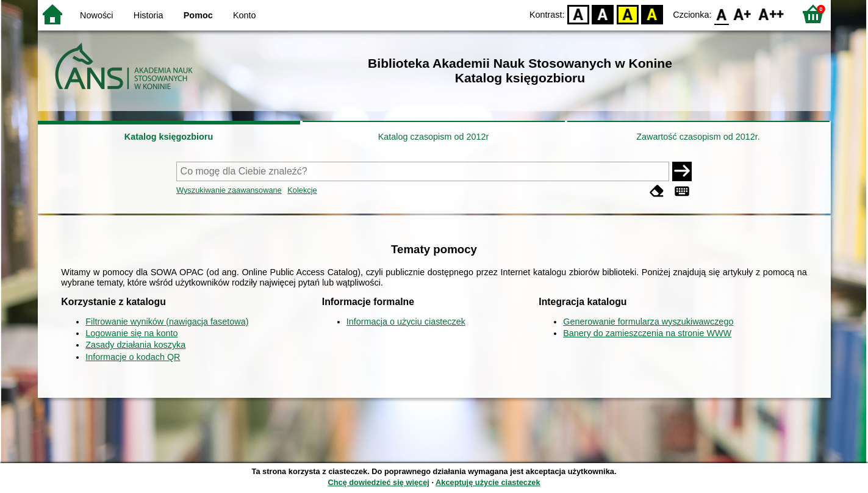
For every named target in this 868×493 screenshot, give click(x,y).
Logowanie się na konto (131, 333)
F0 (722, 14)
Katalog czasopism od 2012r (434, 137)
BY (652, 14)
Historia (149, 15)
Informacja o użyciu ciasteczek (406, 322)
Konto (245, 15)
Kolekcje (302, 190)
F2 (771, 14)
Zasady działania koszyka (135, 345)
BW (603, 14)
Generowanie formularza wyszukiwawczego (648, 322)
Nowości (96, 15)
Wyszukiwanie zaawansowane (229, 190)
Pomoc (198, 15)
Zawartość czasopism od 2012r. (698, 137)
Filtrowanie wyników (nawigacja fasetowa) (167, 322)
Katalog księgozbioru (169, 137)
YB (627, 14)
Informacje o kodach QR (133, 357)
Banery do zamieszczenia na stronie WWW (647, 333)
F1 (743, 14)
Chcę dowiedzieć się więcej (378, 482)
